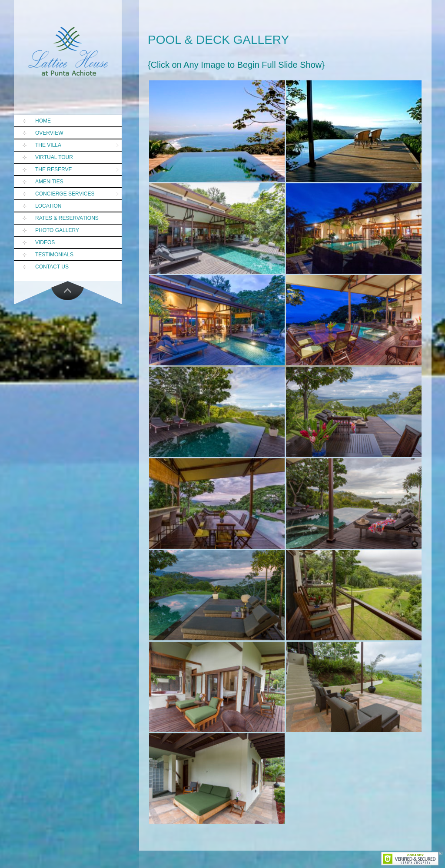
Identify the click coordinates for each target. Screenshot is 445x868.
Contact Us (52, 267)
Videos (45, 242)
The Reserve (53, 169)
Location (48, 206)
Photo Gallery (57, 230)
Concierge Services (65, 194)
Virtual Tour (54, 157)
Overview (49, 133)
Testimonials (54, 255)
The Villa (48, 145)
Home (43, 121)
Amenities (49, 182)
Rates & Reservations (67, 218)
